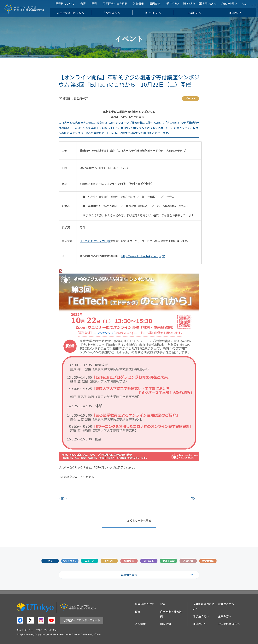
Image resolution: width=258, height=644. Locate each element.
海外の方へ (237, 15)
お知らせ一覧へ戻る (139, 520)
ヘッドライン (70, 561)
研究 (96, 5)
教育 (85, 5)
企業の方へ (196, 15)
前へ (64, 498)
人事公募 (188, 561)
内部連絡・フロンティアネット (82, 620)
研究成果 (149, 561)
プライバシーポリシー (47, 630)
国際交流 (157, 5)
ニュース (90, 561)
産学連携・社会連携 (117, 5)
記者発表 (129, 561)
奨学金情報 (208, 561)
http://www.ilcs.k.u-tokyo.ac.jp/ (141, 256)
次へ (194, 498)
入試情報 (140, 5)
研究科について (67, 5)
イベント (109, 561)
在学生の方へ (113, 15)
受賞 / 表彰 (169, 561)
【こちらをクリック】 (93, 241)
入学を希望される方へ (72, 15)
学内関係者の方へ (229, 624)
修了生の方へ (155, 15)
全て (50, 561)
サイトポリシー (25, 630)
